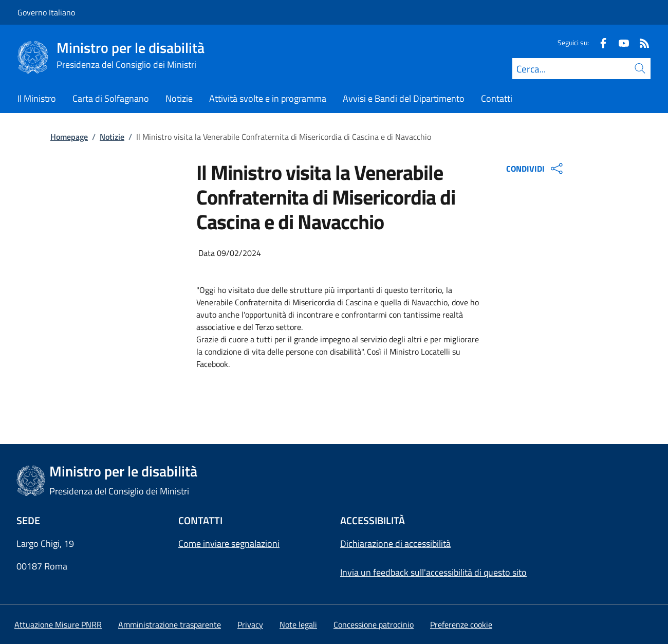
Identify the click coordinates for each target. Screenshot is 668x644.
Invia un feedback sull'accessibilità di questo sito (433, 572)
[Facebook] (599, 42)
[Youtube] (620, 42)
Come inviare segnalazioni (229, 544)
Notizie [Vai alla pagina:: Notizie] (112, 137)
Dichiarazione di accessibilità (395, 544)
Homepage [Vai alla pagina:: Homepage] (69, 137)
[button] (461, 624)
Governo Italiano (46, 12)
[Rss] (640, 42)
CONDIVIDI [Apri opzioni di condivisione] (536, 169)
